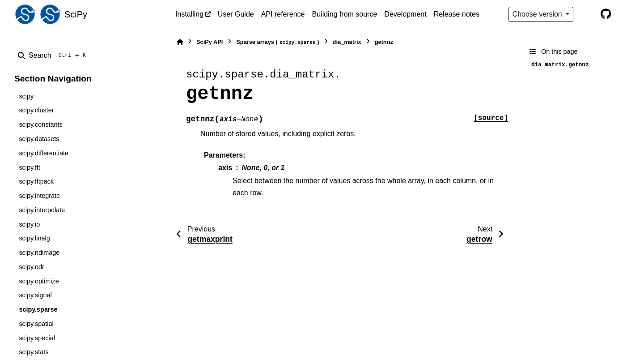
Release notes (457, 14)
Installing (189, 14)
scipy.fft (29, 167)
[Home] (180, 42)
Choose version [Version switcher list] (538, 14)
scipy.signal (35, 295)
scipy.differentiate (44, 153)
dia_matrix (347, 42)
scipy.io (29, 224)
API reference (283, 14)
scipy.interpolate (42, 210)
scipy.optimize (39, 281)
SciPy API (210, 42)
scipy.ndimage (39, 253)
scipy (26, 96)
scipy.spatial (36, 324)
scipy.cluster (36, 110)
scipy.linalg (34, 238)
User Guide (236, 14)
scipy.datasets (39, 139)
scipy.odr (32, 267)
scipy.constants (40, 124)
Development (405, 14)
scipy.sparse (38, 309)
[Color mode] (587, 14)
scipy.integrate (39, 196)
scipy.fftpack (36, 181)
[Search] (54, 56)
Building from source (345, 14)
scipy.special (37, 338)
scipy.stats (34, 352)
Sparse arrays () (278, 42)
